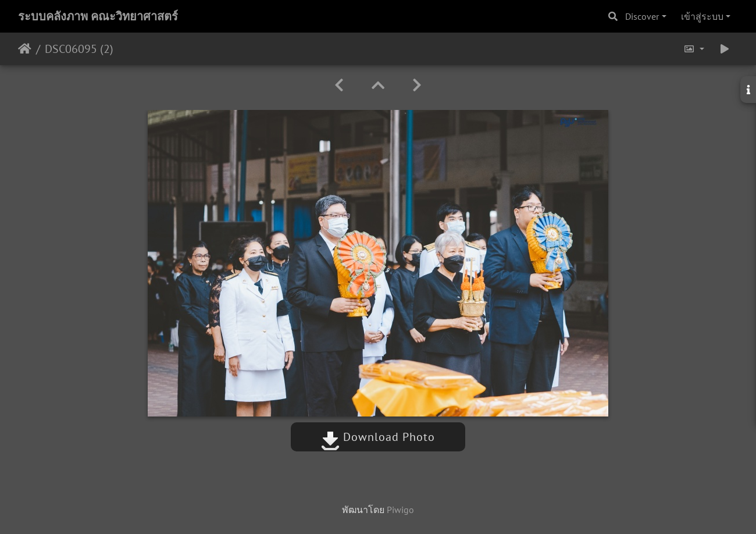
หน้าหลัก (25, 49)
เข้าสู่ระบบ (702, 16)
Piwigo (400, 510)
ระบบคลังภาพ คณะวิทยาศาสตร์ (98, 16)
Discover (642, 16)
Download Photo (378, 437)
